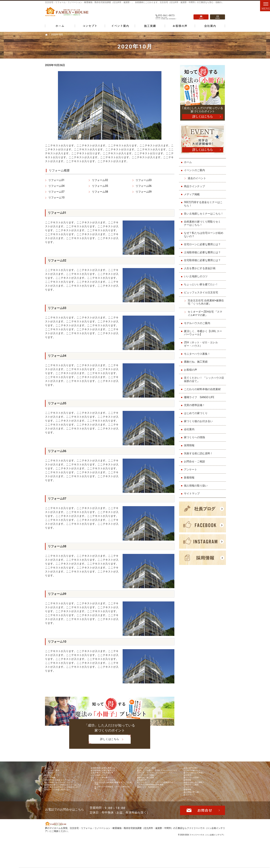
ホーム (189, 160)
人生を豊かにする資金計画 (201, 270)
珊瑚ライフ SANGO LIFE (200, 399)
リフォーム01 (56, 180)
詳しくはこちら (104, 740)
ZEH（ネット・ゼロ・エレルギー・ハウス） (202, 346)
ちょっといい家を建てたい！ (202, 286)
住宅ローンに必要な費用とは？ (203, 246)
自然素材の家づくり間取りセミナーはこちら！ (203, 225)
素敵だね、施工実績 (197, 363)
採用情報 (190, 447)
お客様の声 (191, 371)
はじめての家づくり (197, 415)
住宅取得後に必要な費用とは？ (203, 262)
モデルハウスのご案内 (198, 325)
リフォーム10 (56, 197)
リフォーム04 (56, 186)
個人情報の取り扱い (197, 487)
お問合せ (201, 13)
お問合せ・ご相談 (195, 463)
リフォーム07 (56, 192)
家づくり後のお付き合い (199, 423)
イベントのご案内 (195, 168)
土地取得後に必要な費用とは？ (203, 254)
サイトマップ (193, 495)
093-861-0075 (166, 13)
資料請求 (217, 13)
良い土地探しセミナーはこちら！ (202, 214)
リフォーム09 (144, 192)
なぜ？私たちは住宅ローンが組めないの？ (203, 236)
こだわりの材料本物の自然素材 (203, 391)
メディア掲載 (193, 192)
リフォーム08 (100, 192)
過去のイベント (198, 177)
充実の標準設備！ (195, 407)
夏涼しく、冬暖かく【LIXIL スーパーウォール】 (204, 334)
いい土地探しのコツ (197, 278)
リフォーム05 (100, 186)
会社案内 (190, 431)
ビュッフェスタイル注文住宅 (202, 294)
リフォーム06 (144, 186)
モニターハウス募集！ (198, 355)
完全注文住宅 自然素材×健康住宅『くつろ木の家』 (205, 304)
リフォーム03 (144, 180)
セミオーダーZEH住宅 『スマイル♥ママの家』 (206, 315)
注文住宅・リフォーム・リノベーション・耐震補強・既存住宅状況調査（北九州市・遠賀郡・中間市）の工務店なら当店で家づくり (106, 2)
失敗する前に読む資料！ (199, 455)
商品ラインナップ (195, 184)
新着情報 (190, 479)
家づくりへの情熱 (195, 439)
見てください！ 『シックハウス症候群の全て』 (204, 381)
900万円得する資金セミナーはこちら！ (204, 202)
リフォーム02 (100, 180)
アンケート (191, 471)
